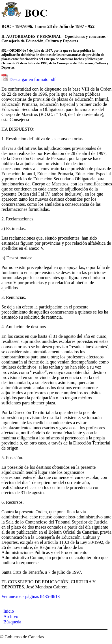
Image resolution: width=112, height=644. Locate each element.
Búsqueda (12, 622)
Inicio (9, 611)
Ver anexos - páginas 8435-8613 (31, 596)
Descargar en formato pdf (33, 79)
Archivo (11, 616)
